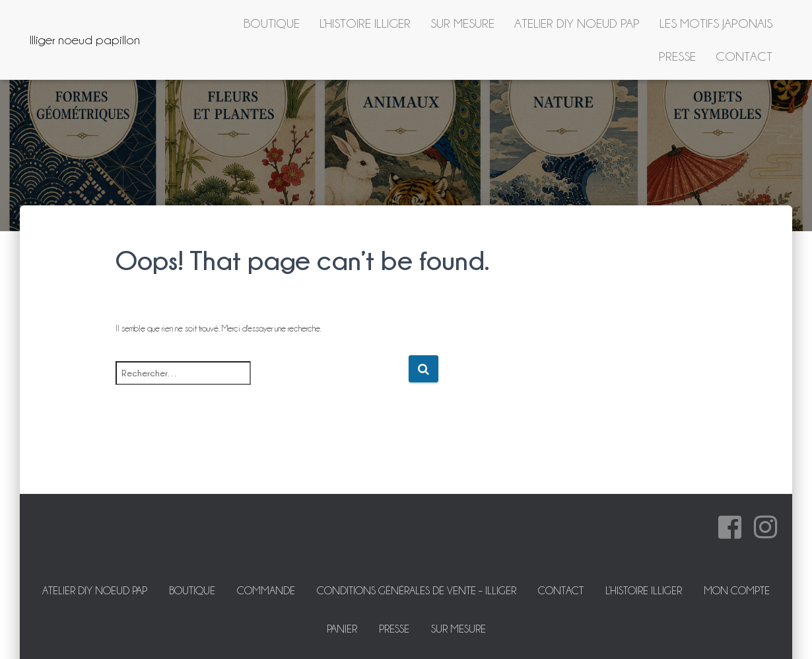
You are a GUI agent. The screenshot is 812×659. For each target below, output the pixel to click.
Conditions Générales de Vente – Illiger (417, 591)
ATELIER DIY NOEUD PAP (577, 23)
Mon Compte (737, 591)
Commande (266, 591)
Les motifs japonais (716, 23)
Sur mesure (462, 23)
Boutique (272, 23)
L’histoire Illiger (365, 23)
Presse (677, 56)
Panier (342, 629)
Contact (744, 56)
